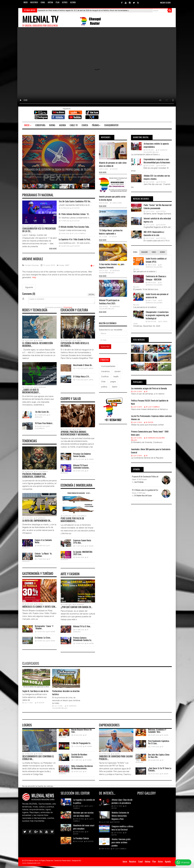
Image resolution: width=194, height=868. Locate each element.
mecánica (105, 371)
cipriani (117, 371)
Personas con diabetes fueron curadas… (82, 456)
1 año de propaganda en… (81, 745)
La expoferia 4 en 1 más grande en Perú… (75, 240)
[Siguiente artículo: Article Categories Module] (29, 288)
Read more (53, 249)
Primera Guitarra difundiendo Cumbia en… (83, 641)
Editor (115, 169)
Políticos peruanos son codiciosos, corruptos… (34, 477)
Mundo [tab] (162, 252)
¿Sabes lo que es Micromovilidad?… (31, 393)
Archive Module (34, 260)
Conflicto (105, 376)
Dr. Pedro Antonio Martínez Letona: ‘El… (74, 214)
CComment (68, 308)
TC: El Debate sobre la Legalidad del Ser (145, 490)
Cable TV (74, 125)
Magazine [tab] (145, 252)
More (92, 186)
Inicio (26, 3)
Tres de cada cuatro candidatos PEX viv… (75, 202)
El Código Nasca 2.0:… (82, 377)
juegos (113, 381)
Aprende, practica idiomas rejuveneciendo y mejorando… (75, 435)
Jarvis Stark (117, 203)
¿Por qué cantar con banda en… (77, 609)
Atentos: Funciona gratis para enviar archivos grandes (121, 844)
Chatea (85, 125)
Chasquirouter (111, 125)
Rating (52, 125)
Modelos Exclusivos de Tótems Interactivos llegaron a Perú (120, 818)
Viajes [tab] (154, 252)
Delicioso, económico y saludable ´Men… (157, 733)
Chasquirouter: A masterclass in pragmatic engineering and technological (157, 315)
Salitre (115, 387)
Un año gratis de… (42, 413)
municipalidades (108, 366)
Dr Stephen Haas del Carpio (143, 496)
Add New (91, 295)
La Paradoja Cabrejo (81, 840)
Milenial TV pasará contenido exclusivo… (82, 468)
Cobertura (40, 125)
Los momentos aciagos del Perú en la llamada (149, 389)
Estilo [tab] (135, 252)
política (104, 387)
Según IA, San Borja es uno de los (35, 693)
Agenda (73, 3)
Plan (57, 3)
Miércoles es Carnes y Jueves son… (39, 609)
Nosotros (34, 3)
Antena (50, 3)
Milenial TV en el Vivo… (82, 628)
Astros (65, 3)
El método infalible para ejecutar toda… (74, 227)
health (116, 376)
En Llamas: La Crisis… (43, 640)
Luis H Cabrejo (154, 407)
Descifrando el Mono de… (83, 366)
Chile (103, 381)
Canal (43, 3)
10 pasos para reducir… (44, 424)
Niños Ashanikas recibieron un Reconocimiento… (82, 769)
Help (34, 278)
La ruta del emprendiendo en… (37, 523)
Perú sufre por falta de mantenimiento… (72, 521)
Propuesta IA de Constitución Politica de (145, 477)
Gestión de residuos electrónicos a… (79, 758)
